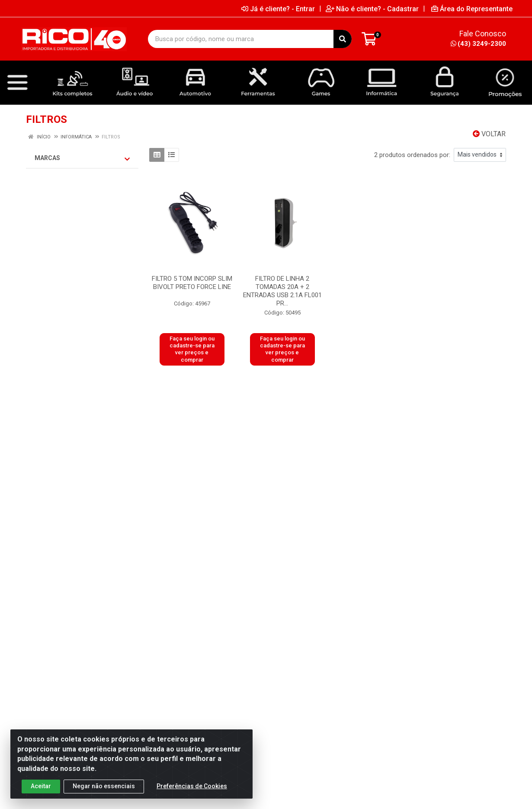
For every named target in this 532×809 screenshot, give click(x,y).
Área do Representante (472, 9)
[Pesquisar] (343, 39)
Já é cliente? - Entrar (278, 9)
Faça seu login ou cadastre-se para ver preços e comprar (192, 349)
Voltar (489, 134)
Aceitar (41, 787)
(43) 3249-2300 (478, 44)
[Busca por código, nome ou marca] (241, 39)
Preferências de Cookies (192, 787)
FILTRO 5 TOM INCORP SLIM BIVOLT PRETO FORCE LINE (192, 283)
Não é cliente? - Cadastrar (372, 9)
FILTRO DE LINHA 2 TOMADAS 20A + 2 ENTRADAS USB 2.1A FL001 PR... (282, 291)
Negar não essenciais (104, 787)
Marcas (82, 158)
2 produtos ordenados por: (412, 155)
